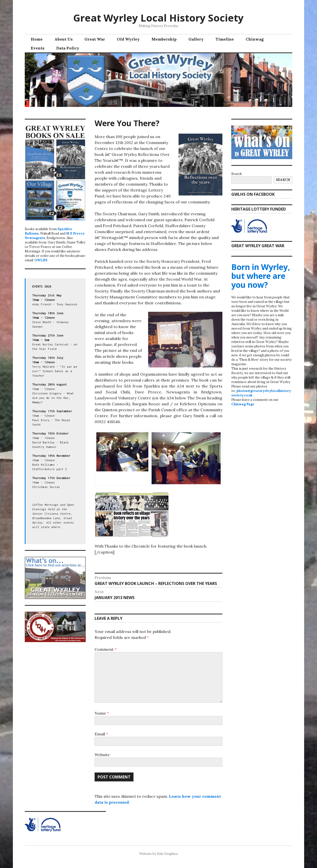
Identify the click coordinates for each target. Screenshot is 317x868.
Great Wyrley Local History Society (158, 18)
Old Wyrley (128, 39)
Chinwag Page (243, 404)
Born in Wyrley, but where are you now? (261, 276)
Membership (164, 39)
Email (101, 734)
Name (102, 713)
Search (237, 174)
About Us (64, 39)
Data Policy (68, 48)
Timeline (225, 39)
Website (102, 755)
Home (37, 39)
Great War (95, 39)
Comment (106, 649)
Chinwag (255, 39)
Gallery (196, 39)
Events (38, 48)
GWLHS (41, 260)
